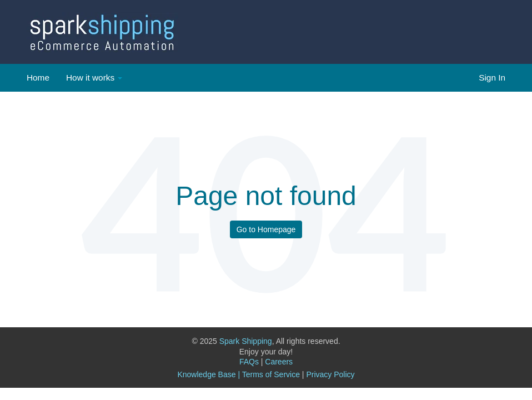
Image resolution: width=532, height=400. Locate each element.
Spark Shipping (246, 341)
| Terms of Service (269, 374)
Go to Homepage (266, 229)
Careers (279, 362)
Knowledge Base (206, 374)
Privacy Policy (330, 374)
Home (38, 77)
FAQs (251, 362)
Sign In (492, 77)
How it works (90, 77)
